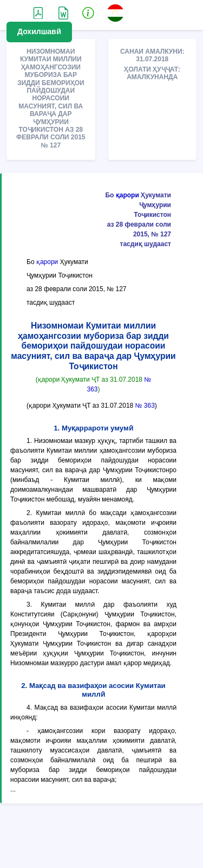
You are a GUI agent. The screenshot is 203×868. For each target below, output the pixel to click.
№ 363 (145, 406)
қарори (127, 195)
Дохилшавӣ (39, 31)
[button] (88, 12)
